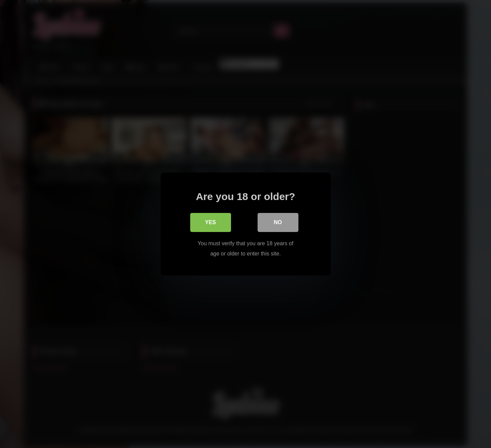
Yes (210, 222)
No (278, 222)
